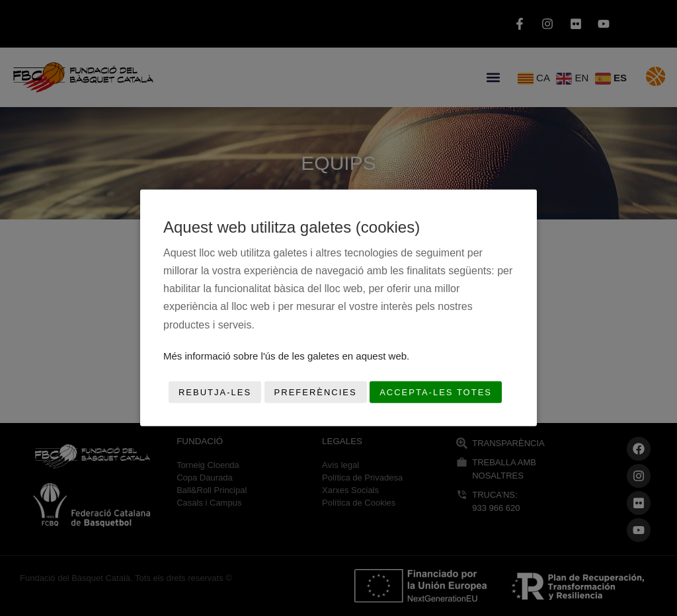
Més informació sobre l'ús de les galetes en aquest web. (286, 356)
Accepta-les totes (436, 392)
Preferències (316, 392)
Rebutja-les (215, 392)
